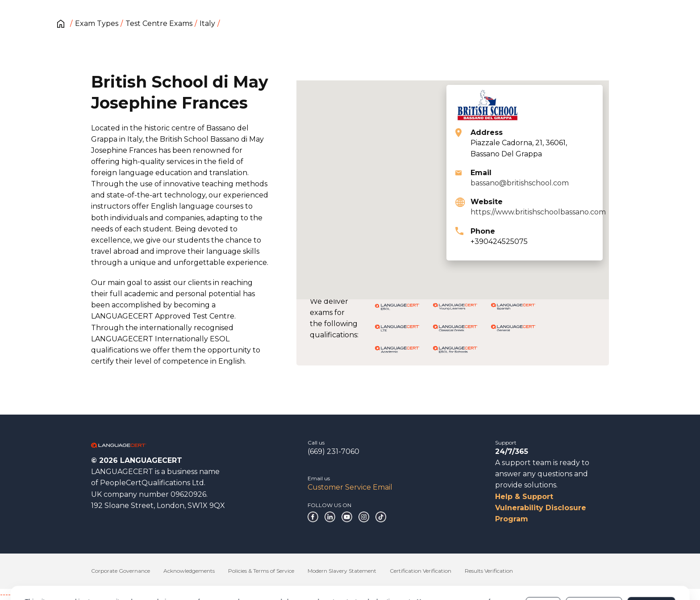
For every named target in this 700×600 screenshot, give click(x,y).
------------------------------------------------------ (72, 594)
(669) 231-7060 (333, 451)
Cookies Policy (94, 572)
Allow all (651, 568)
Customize (594, 568)
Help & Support (524, 497)
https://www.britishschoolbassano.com (538, 212)
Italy (207, 23)
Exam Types (97, 23)
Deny (543, 568)
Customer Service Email (350, 487)
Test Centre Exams (159, 23)
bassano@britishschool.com (520, 183)
